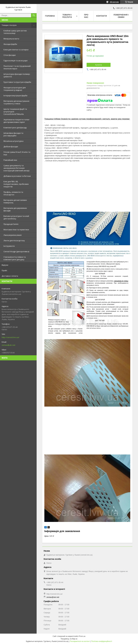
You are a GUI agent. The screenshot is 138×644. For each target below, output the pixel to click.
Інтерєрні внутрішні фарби (15, 96)
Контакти (102, 16)
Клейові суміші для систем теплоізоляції (15, 32)
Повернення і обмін (121, 16)
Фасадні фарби (10, 44)
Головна (50, 16)
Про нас (86, 16)
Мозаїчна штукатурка (13, 141)
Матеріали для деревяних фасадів (15, 209)
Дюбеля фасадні (11, 147)
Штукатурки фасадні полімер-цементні (17, 75)
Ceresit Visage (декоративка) (16, 251)
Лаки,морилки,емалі (13, 235)
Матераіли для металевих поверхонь (15, 201)
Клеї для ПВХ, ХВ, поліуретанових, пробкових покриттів (16, 184)
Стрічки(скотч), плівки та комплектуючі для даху (15, 258)
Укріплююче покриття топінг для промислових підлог (16, 121)
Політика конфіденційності (102, 641)
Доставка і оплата (10, 276)
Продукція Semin (11, 224)
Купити (99, 65)
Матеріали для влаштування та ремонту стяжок (16, 102)
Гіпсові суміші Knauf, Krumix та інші (17, 153)
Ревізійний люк (10, 160)
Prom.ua (82, 636)
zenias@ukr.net (8, 345)
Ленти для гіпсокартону (14, 241)
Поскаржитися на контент (80, 641)
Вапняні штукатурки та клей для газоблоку (16, 217)
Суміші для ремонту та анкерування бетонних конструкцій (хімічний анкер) (16, 168)
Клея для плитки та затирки (16, 50)
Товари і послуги (9, 25)
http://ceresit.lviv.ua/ (10, 337)
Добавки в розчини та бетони (17, 176)
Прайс (4, 270)
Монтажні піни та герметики (16, 230)
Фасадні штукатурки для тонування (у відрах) (15, 89)
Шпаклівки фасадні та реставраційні (13, 134)
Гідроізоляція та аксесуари (15, 61)
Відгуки (5, 265)
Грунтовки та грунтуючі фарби (17, 82)
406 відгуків (114, 2)
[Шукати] (34, 15)
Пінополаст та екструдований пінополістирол (17, 67)
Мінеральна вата (11, 39)
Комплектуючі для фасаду (15, 128)
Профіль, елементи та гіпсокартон (13, 193)
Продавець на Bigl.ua (69, 639)
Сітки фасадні (10, 55)
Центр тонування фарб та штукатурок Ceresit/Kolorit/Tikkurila (15, 112)
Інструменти (9, 246)
